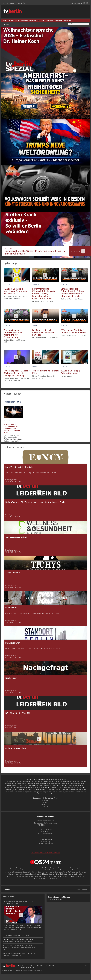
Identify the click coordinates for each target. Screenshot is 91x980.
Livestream (58, 21)
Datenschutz (51, 965)
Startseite (6, 24)
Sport (43, 21)
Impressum (40, 965)
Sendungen (50, 21)
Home (5, 21)
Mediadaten (68, 21)
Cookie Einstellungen (26, 967)
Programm (24, 21)
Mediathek (33, 21)
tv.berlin (21, 965)
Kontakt (30, 965)
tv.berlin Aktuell (14, 21)
